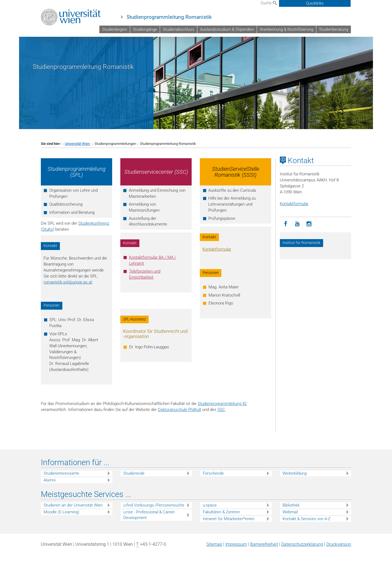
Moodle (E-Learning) (61, 512)
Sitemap (214, 544)
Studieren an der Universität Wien (73, 505)
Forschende (213, 473)
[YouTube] (297, 224)
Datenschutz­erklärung (302, 544)
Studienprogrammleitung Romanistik (169, 17)
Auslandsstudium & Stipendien (227, 29)
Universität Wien (78, 144)
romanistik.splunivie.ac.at (68, 282)
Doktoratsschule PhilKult (180, 410)
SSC (221, 410)
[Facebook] (286, 224)
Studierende (134, 473)
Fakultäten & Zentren (221, 512)
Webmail (290, 512)
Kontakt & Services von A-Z (307, 519)
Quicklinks (315, 3)
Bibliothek (291, 505)
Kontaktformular (217, 249)
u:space (210, 505)
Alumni (50, 480)
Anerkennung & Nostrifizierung (287, 29)
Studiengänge (145, 29)
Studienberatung (334, 29)
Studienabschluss (179, 29)
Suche (269, 3)
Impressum (236, 544)
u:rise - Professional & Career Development (149, 515)
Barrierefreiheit (264, 544)
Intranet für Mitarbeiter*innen (229, 519)
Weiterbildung (295, 473)
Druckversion (339, 544)
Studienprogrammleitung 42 (222, 404)
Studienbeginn (115, 29)
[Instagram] (309, 224)
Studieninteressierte (61, 473)
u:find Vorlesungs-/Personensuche (154, 505)
